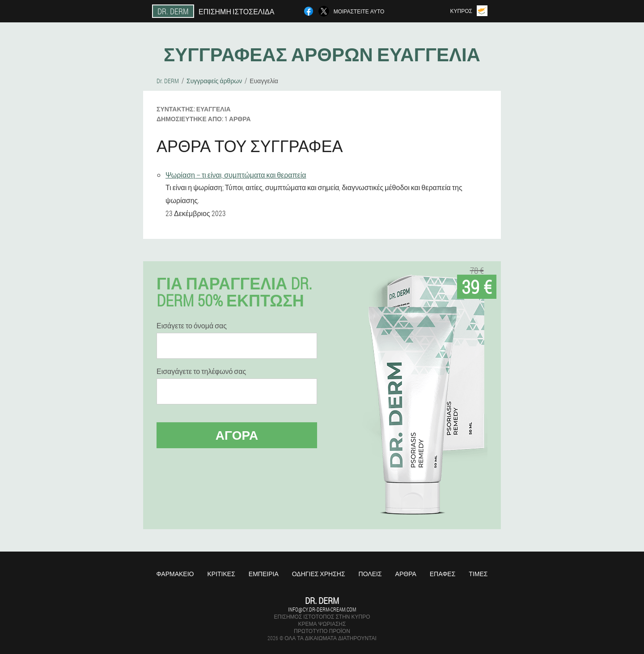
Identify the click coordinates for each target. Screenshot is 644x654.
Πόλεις (370, 574)
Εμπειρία (264, 574)
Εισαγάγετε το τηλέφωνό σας (201, 371)
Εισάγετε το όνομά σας (192, 326)
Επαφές (443, 574)
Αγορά (237, 435)
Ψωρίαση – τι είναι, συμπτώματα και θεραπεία (236, 175)
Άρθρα (406, 574)
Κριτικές (221, 574)
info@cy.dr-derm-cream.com (322, 609)
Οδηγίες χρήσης (319, 574)
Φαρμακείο (175, 574)
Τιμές (478, 574)
